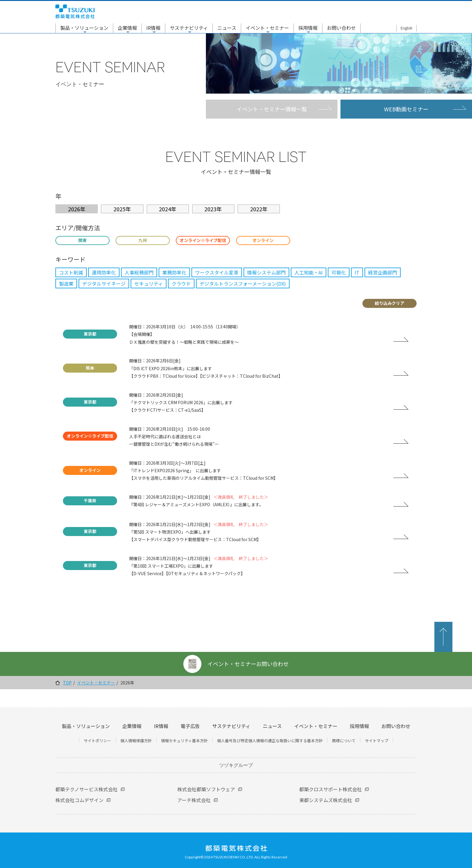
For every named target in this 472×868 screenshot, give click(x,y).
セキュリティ (149, 284)
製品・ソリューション (84, 28)
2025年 (122, 209)
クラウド (181, 284)
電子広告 (190, 726)
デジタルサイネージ (104, 284)
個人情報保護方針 (136, 741)
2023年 (213, 209)
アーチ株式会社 (194, 800)
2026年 (77, 209)
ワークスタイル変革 (217, 272)
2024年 (168, 209)
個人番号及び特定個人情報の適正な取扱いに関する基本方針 (270, 741)
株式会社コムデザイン (79, 800)
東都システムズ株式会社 (326, 800)
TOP (67, 683)
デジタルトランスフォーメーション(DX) (243, 284)
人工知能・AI (309, 272)
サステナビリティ (189, 28)
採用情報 (308, 28)
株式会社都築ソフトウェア (206, 789)
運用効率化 (104, 272)
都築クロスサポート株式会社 (331, 789)
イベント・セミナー (267, 28)
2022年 (259, 209)
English (407, 28)
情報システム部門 (266, 272)
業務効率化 (174, 272)
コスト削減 (71, 272)
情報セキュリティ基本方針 (184, 741)
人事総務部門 (139, 272)
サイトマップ (377, 741)
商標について (344, 741)
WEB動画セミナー (406, 109)
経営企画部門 (383, 272)
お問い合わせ (341, 28)
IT (357, 272)
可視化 (339, 272)
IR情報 (153, 28)
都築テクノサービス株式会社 (87, 789)
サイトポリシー (97, 741)
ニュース (227, 28)
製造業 (66, 284)
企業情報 (127, 28)
